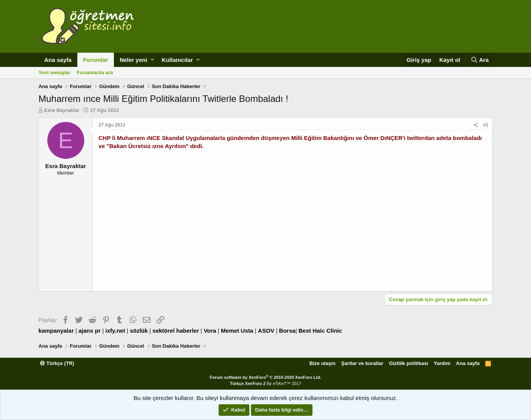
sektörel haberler (176, 331)
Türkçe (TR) (57, 363)
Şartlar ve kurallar (362, 363)
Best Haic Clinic (320, 331)
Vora (210, 331)
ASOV (266, 331)
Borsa (287, 331)
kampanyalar (56, 331)
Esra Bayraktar (62, 110)
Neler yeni (134, 60)
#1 (486, 125)
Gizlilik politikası (409, 363)
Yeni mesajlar (54, 72)
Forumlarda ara (95, 72)
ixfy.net (115, 331)
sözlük (139, 331)
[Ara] (480, 60)
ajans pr (90, 331)
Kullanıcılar (177, 60)
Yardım (442, 363)
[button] (152, 60)
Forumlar (96, 60)
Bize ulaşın (322, 363)
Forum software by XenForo (265, 377)
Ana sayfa (58, 60)
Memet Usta (237, 331)
